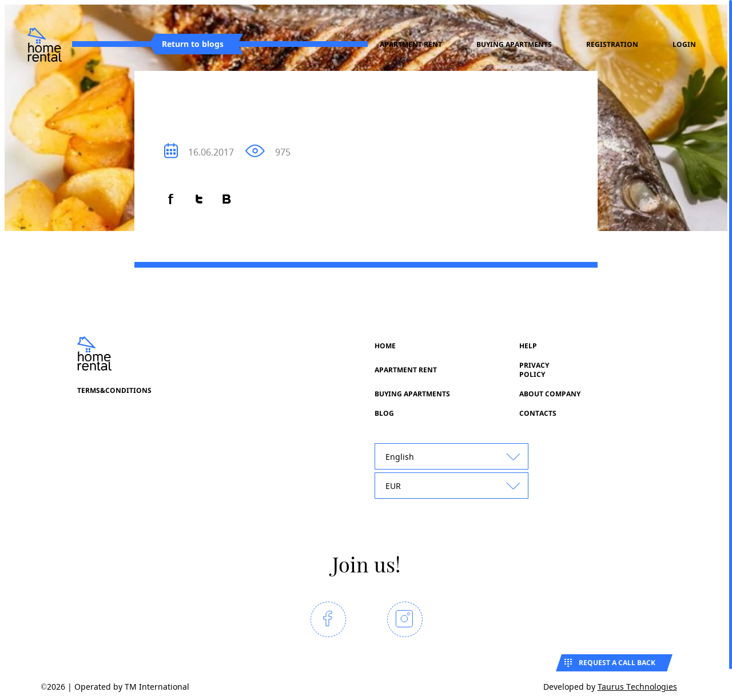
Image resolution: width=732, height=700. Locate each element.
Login (684, 45)
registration (612, 45)
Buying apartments (514, 45)
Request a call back (617, 663)
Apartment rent (411, 45)
